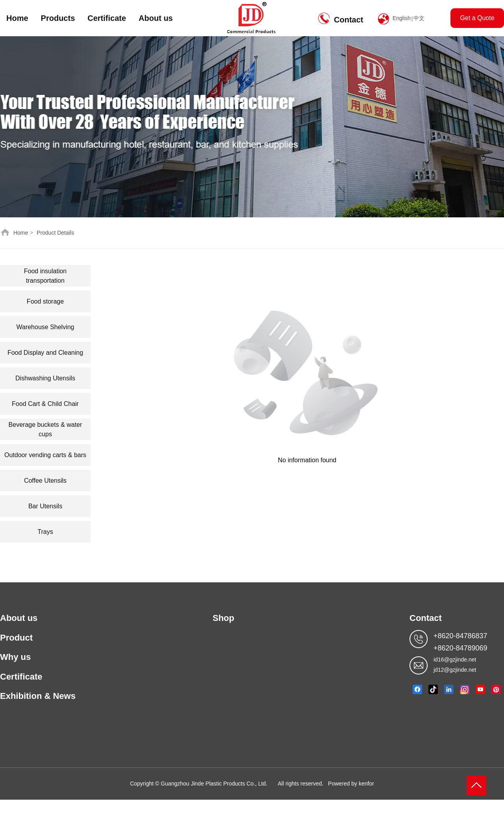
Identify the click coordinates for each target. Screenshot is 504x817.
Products (58, 18)
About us (156, 18)
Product (16, 638)
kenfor (366, 784)
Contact (348, 20)
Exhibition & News (38, 696)
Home (17, 18)
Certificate (107, 18)
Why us (15, 657)
